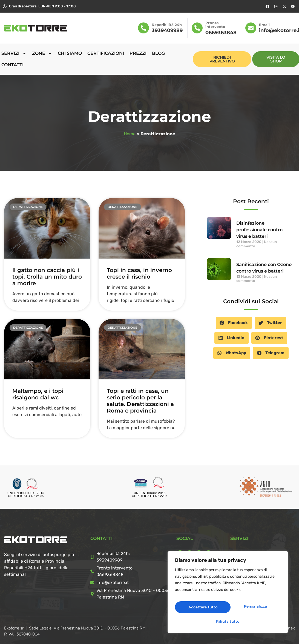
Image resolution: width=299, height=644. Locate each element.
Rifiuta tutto (254, 608)
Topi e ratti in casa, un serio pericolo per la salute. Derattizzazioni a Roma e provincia (140, 401)
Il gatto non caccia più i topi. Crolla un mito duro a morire (47, 277)
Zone (42, 53)
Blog (158, 53)
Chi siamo (70, 53)
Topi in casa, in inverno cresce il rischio (139, 273)
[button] (234, 323)
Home (130, 134)
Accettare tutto (228, 621)
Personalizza (201, 608)
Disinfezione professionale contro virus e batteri (259, 230)
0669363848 (221, 33)
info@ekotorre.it (113, 583)
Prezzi (138, 53)
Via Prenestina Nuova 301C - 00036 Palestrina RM (133, 594)
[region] (228, 594)
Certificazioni (106, 53)
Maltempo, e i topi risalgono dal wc (38, 394)
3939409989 (167, 30)
